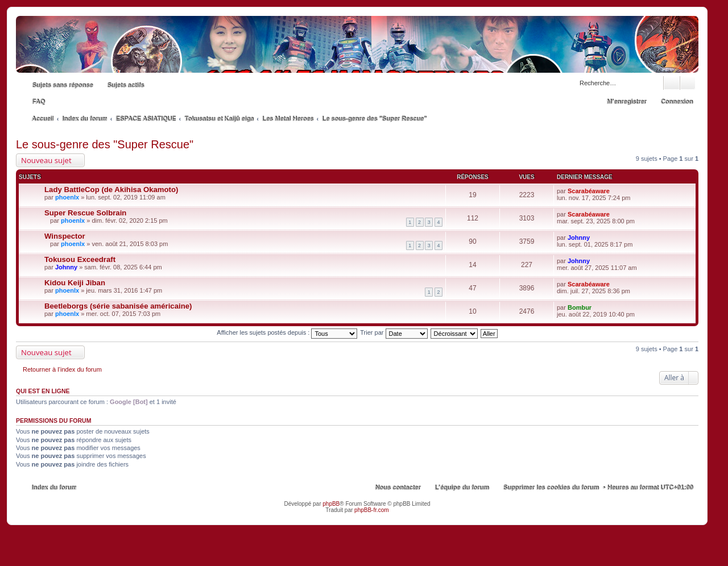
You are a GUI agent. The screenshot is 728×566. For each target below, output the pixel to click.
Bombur (580, 307)
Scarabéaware (589, 191)
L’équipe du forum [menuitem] (462, 488)
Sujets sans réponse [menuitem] (62, 85)
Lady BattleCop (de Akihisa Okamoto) (111, 190)
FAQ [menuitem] (38, 102)
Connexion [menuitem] (677, 102)
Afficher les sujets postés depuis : (287, 332)
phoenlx (67, 197)
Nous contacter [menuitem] (398, 488)
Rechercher (672, 83)
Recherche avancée (688, 83)
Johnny (579, 238)
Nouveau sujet (46, 160)
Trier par (394, 332)
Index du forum (54, 488)
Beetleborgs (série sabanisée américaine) (118, 306)
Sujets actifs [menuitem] (125, 85)
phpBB (331, 504)
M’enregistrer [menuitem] (626, 102)
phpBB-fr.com (372, 510)
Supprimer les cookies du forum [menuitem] (551, 488)
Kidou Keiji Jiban (75, 283)
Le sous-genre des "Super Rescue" (105, 144)
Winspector (65, 236)
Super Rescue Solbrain (85, 213)
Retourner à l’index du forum (62, 369)
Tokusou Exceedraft (80, 259)
